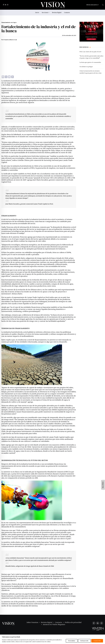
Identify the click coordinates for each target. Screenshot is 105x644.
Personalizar (72, 641)
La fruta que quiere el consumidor (90, 62)
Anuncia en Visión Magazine (54, 624)
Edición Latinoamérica (93, 5)
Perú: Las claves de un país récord (90, 52)
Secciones (45, 13)
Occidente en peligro (86, 67)
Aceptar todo (97, 641)
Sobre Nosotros (32, 622)
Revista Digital (57, 13)
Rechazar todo (84, 641)
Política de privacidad (73, 622)
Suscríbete (103, 485)
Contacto (67, 13)
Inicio (37, 13)
